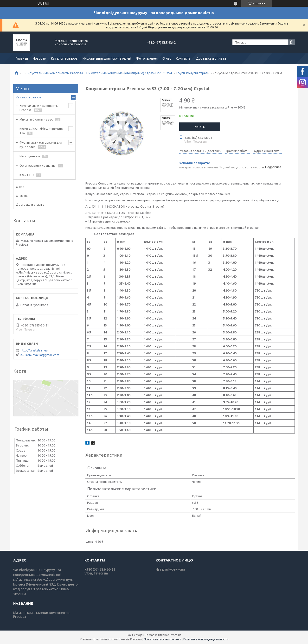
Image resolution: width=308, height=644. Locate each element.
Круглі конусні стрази (193, 73)
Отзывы (22, 196)
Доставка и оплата (211, 58)
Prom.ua (176, 635)
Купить (200, 127)
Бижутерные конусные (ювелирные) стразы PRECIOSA (129, 73)
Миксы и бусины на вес (36, 119)
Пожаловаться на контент (163, 639)
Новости (39, 58)
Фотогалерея (147, 58)
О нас (167, 58)
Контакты (184, 58)
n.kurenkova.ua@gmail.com (40, 355)
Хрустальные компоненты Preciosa (55, 73)
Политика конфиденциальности (206, 639)
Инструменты (30, 156)
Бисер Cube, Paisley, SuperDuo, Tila (42, 131)
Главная (22, 58)
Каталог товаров (64, 58)
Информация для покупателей (107, 58)
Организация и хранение (38, 166)
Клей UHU (27, 175)
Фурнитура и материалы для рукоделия (41, 145)
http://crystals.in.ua (34, 350)
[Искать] (291, 42)
